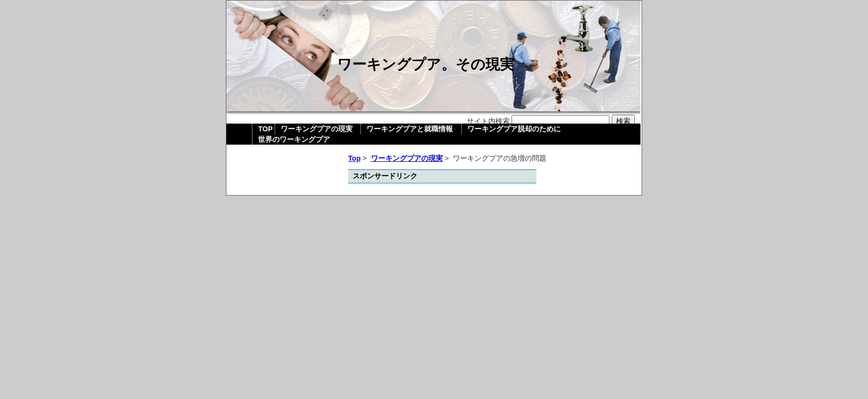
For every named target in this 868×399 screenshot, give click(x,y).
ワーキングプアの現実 (317, 129)
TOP (265, 129)
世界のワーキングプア (294, 139)
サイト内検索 (488, 121)
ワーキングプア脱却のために (514, 129)
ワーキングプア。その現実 (426, 64)
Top (355, 158)
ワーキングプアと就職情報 (410, 129)
